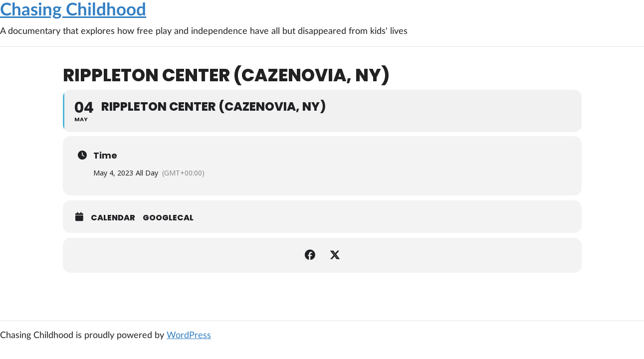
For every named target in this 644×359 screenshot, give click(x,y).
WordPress (189, 336)
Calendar (113, 218)
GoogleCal (168, 218)
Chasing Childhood (73, 10)
